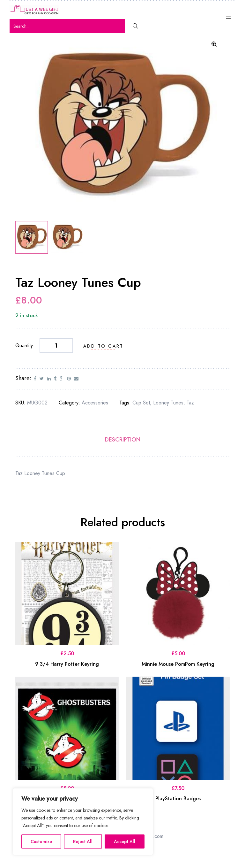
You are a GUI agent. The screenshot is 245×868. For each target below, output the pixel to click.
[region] (83, 822)
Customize (41, 841)
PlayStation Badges (178, 800)
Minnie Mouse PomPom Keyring (178, 665)
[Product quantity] (56, 347)
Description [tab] (123, 441)
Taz (190, 404)
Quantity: (25, 347)
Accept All (125, 841)
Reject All (83, 841)
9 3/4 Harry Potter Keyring (67, 665)
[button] (214, 44)
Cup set (141, 404)
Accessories (95, 404)
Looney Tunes (168, 404)
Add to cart (103, 347)
